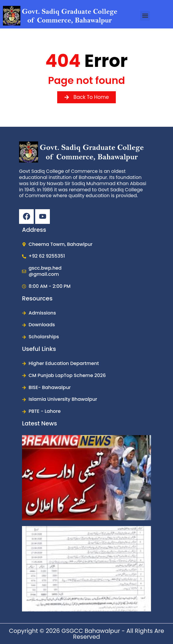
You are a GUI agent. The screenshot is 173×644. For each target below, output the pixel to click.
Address (34, 230)
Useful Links (39, 349)
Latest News (39, 423)
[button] (145, 16)
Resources (37, 298)
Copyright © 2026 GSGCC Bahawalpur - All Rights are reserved (86, 634)
